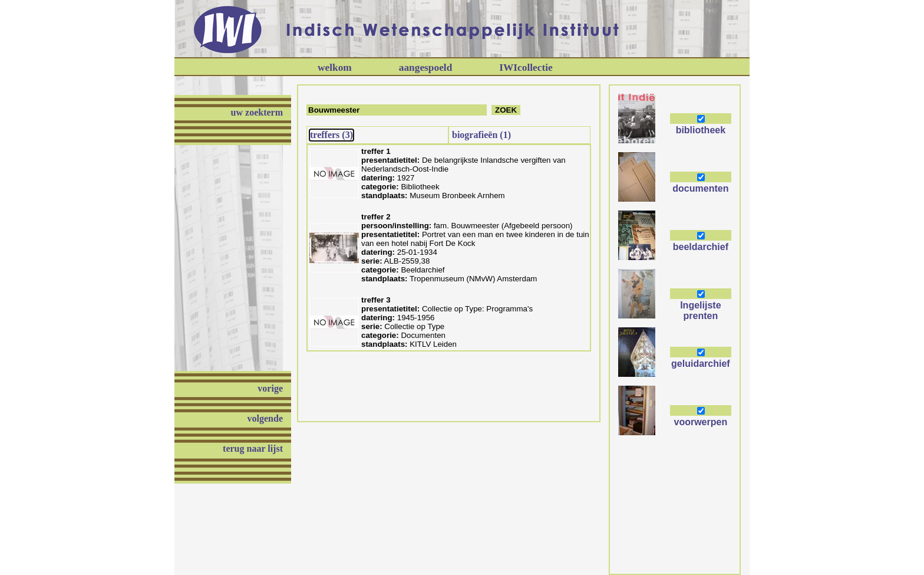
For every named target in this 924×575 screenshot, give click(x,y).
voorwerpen (701, 422)
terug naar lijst (253, 448)
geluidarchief (701, 364)
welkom (335, 68)
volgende (265, 418)
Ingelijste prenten (700, 310)
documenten (700, 188)
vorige (270, 388)
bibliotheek (701, 130)
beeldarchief (701, 247)
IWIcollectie (526, 68)
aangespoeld (426, 68)
